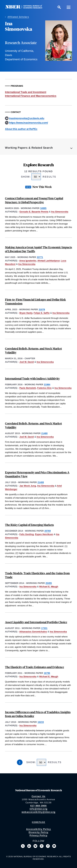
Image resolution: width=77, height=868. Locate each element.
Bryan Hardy (26, 313)
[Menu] (69, 7)
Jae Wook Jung (28, 486)
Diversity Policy (38, 832)
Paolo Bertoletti (28, 388)
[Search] (59, 7)
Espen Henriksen (44, 534)
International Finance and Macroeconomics (31, 96)
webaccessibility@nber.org (38, 812)
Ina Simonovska (60, 212)
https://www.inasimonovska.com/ (28, 123)
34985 (43, 208)
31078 (42, 309)
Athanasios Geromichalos (33, 632)
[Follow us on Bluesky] (35, 846)
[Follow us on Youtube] (54, 846)
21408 (41, 482)
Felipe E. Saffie (42, 313)
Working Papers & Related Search (29, 148)
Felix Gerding (27, 534)
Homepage (39, 822)
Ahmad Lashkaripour (49, 261)
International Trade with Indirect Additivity (32, 378)
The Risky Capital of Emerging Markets (29, 525)
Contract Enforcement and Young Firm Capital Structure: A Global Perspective (34, 200)
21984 (47, 384)
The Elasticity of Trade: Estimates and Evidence (35, 667)
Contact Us (39, 796)
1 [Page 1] (20, 762)
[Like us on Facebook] (48, 846)
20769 (48, 531)
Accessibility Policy (39, 829)
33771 (40, 257)
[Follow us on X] (23, 846)
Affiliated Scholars (18, 17)
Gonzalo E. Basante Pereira (34, 212)
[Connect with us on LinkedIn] (29, 846)
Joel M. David (27, 362)
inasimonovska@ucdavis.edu (27, 118)
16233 (41, 722)
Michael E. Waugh (49, 587)
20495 (49, 583)
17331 (44, 628)
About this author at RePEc (21, 129)
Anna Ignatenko (28, 261)
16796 (47, 673)
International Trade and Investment (26, 92)
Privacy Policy (38, 835)
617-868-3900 (39, 806)
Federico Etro (44, 388)
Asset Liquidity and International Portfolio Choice (36, 622)
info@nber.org (38, 809)
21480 (44, 433)
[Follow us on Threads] (42, 846)
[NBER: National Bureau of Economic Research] (26, 8)
